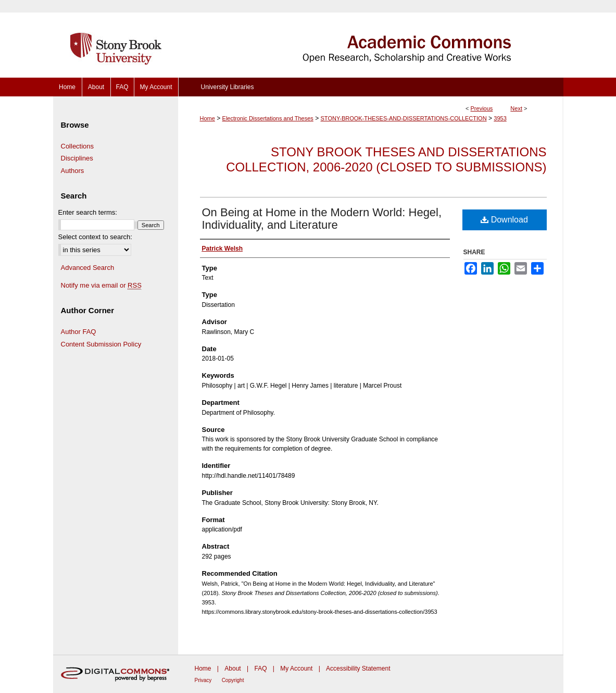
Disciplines (77, 158)
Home (208, 118)
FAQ (260, 669)
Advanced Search (88, 268)
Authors (73, 171)
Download (504, 220)
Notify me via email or (101, 286)
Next (516, 108)
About (232, 669)
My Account (296, 669)
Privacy (203, 680)
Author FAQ (79, 332)
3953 (500, 118)
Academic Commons (371, 39)
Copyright (233, 680)
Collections (78, 146)
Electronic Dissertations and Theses (268, 118)
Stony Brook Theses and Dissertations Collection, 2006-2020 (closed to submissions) (386, 159)
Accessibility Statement (358, 669)
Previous (482, 108)
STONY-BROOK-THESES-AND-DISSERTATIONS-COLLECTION (404, 118)
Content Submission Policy (101, 344)
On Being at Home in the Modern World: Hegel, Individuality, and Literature (322, 219)
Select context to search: (95, 237)
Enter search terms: (88, 212)
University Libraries (227, 87)
